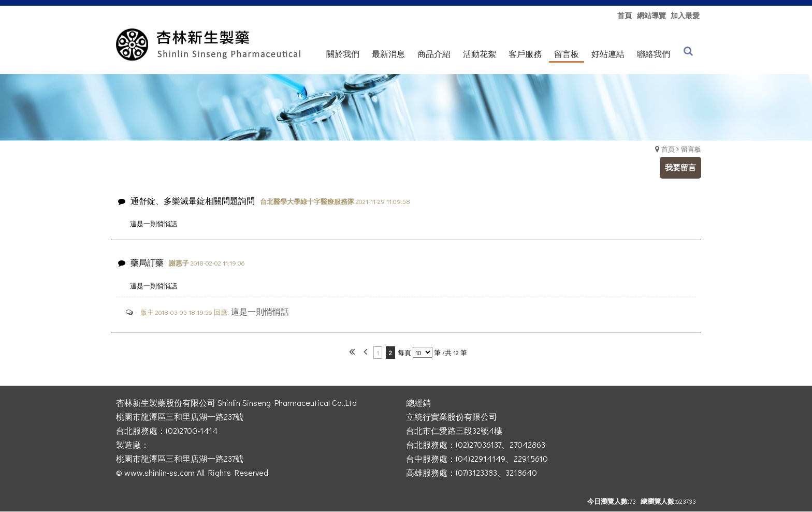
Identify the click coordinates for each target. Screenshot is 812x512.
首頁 (668, 149)
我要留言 (680, 167)
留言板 (691, 149)
